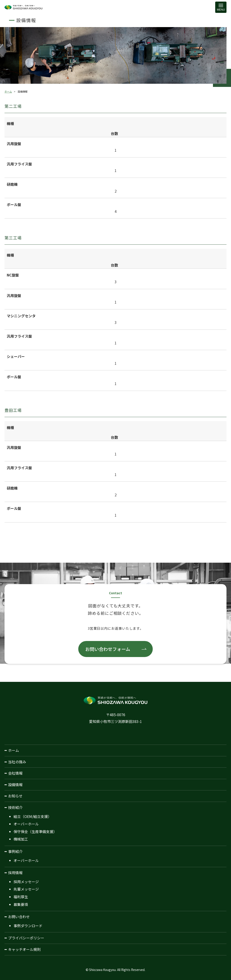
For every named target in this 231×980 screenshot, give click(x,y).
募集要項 (21, 904)
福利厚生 (21, 897)
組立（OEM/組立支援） (32, 816)
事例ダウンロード (28, 926)
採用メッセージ (26, 882)
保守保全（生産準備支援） (35, 831)
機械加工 (21, 839)
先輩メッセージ (26, 889)
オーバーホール (26, 824)
